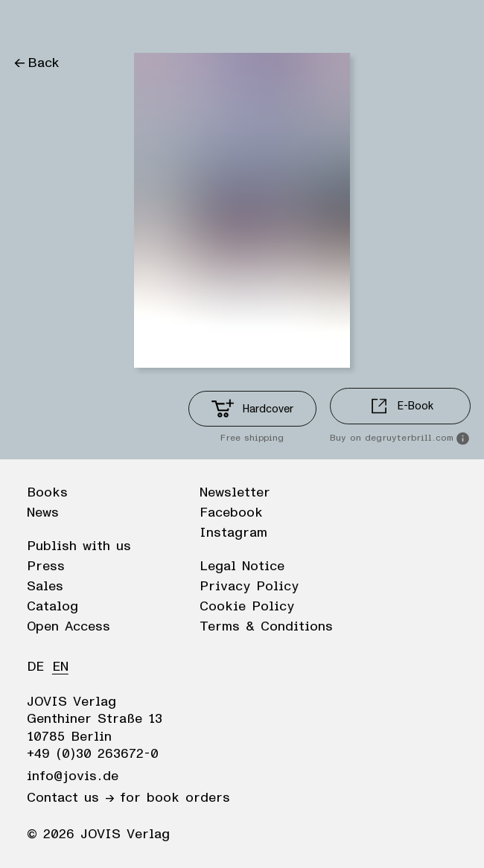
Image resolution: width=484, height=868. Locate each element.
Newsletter (235, 493)
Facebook (231, 513)
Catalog (52, 607)
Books (47, 493)
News (43, 513)
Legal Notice (242, 567)
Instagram (233, 533)
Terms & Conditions (266, 627)
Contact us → (70, 798)
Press (46, 567)
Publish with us (79, 546)
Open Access (69, 627)
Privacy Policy (249, 587)
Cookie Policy (247, 607)
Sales (45, 587)
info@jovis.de (73, 776)
